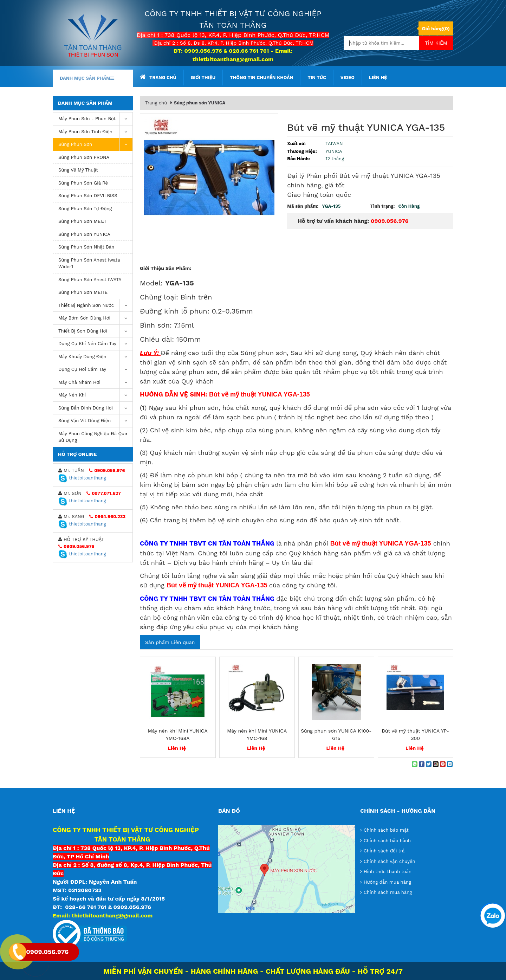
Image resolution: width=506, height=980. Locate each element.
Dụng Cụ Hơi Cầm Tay (95, 370)
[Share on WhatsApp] (415, 764)
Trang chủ (158, 77)
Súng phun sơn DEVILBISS (88, 196)
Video (348, 78)
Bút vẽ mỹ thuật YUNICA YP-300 (416, 734)
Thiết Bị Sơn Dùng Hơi (95, 331)
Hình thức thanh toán (388, 872)
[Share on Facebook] (422, 764)
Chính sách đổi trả (384, 851)
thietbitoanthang (82, 478)
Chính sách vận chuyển (390, 861)
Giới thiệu (203, 78)
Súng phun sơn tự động (85, 209)
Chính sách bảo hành (387, 841)
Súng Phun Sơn (95, 145)
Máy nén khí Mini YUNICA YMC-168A (178, 734)
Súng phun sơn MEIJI (82, 221)
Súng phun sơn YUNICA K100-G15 (336, 734)
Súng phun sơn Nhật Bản (86, 247)
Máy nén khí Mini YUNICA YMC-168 (257, 734)
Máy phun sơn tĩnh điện (95, 132)
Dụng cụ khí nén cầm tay (95, 344)
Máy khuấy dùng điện (95, 357)
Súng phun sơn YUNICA (84, 234)
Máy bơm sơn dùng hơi (95, 318)
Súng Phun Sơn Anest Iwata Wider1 (89, 263)
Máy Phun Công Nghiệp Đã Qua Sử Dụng (95, 435)
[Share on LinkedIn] (450, 764)
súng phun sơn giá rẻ (83, 183)
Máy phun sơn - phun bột (95, 119)
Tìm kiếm (436, 43)
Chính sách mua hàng (388, 892)
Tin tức (317, 78)
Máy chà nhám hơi (95, 383)
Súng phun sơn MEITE (83, 292)
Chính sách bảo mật (386, 830)
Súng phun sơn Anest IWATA (90, 280)
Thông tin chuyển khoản (261, 78)
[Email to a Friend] (436, 764)
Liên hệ (378, 78)
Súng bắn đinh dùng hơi (95, 408)
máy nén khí (95, 395)
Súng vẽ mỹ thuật (78, 170)
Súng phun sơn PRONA (84, 157)
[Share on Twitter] (429, 764)
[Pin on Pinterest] (443, 764)
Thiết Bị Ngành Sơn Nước (95, 306)
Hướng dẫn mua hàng (387, 882)
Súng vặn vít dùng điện (95, 421)
